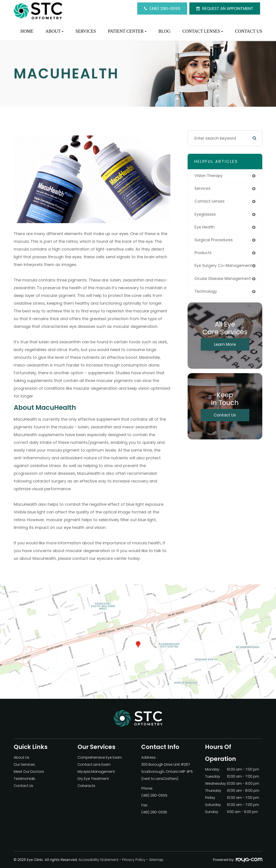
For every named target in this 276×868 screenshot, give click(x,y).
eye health (205, 227)
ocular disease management (223, 279)
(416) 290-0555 (165, 9)
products (203, 253)
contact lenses (210, 201)
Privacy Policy (134, 860)
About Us (21, 757)
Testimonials (24, 779)
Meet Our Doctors (29, 772)
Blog (164, 31)
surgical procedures (214, 240)
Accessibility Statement (98, 860)
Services (86, 31)
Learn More (225, 345)
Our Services (24, 764)
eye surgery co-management (223, 266)
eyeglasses (205, 215)
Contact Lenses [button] (203, 31)
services (203, 189)
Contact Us (248, 31)
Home (27, 31)
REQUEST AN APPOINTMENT (228, 9)
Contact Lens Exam (94, 764)
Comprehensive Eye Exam (100, 757)
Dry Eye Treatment (93, 779)
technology (206, 292)
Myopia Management (96, 772)
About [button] (54, 31)
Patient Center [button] (127, 31)
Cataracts (86, 786)
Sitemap (156, 860)
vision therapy (209, 176)
